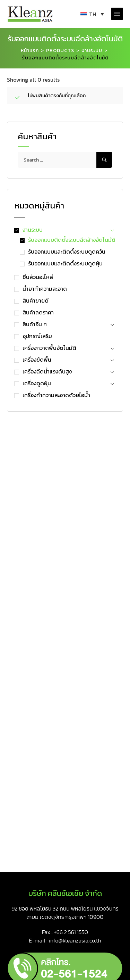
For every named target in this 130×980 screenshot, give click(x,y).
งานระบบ (92, 51)
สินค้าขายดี (36, 300)
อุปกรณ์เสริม (37, 336)
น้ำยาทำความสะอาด (45, 289)
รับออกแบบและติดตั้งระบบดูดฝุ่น (65, 263)
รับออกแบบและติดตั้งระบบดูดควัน (67, 252)
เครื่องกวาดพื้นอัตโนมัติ (49, 348)
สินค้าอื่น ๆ (35, 324)
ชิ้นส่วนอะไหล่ (38, 277)
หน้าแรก (30, 51)
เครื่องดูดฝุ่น (37, 383)
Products (60, 51)
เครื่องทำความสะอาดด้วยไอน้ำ (56, 395)
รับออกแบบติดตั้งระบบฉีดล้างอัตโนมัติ (72, 240)
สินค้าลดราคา (38, 312)
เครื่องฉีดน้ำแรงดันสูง (47, 371)
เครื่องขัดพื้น (37, 360)
